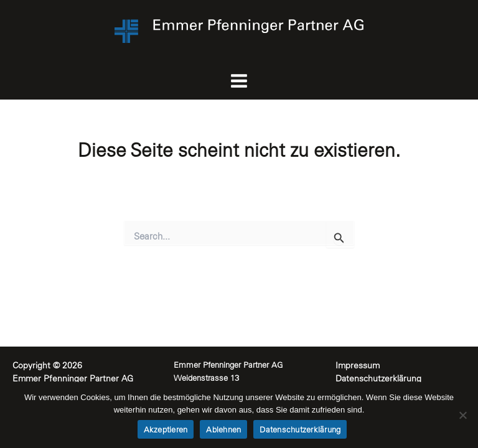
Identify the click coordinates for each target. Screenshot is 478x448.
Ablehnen (223, 430)
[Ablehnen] (462, 415)
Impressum (358, 365)
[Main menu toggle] (239, 81)
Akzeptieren (166, 430)
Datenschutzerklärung (380, 378)
